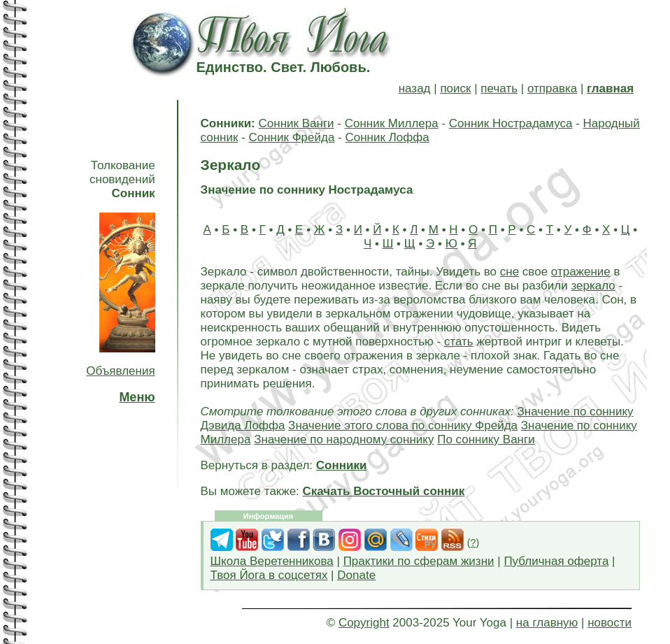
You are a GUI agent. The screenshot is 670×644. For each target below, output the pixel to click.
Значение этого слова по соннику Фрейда (403, 425)
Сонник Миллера (392, 123)
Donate (356, 575)
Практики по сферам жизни (419, 561)
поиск (455, 88)
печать (499, 88)
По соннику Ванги (486, 439)
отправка (552, 88)
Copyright (364, 623)
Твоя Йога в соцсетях (269, 575)
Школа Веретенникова (272, 561)
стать (459, 342)
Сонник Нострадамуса (511, 123)
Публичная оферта (556, 561)
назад (415, 88)
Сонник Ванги (297, 123)
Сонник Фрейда (291, 137)
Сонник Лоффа (387, 137)
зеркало (593, 286)
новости (610, 623)
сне (509, 272)
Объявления (120, 371)
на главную (547, 623)
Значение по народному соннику (344, 439)
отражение (581, 272)
